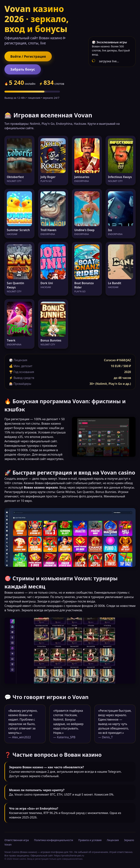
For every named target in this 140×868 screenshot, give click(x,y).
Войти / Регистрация (28, 56)
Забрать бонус (23, 69)
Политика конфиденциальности (54, 840)
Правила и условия (90, 840)
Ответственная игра (17, 840)
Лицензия (113, 840)
